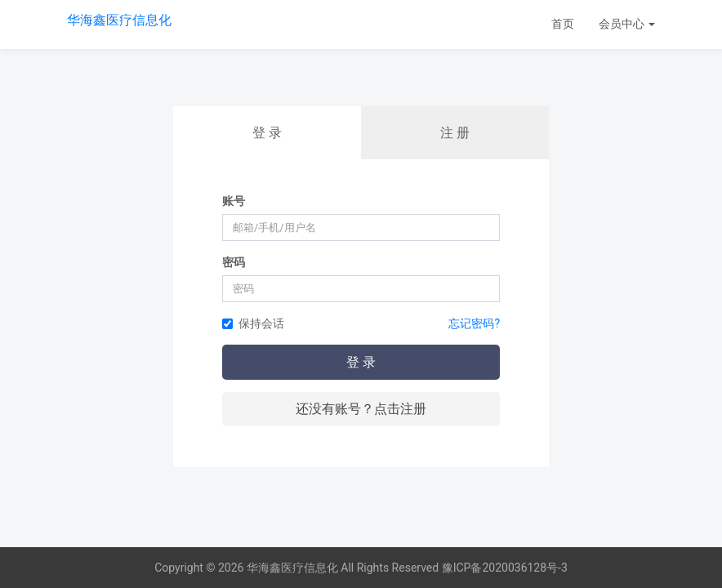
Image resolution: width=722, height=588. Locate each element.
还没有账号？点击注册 (361, 409)
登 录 (267, 133)
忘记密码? (474, 323)
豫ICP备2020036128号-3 (505, 568)
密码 (234, 262)
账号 (234, 201)
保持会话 (253, 323)
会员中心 (627, 24)
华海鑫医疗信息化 (119, 20)
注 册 (455, 133)
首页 (563, 24)
